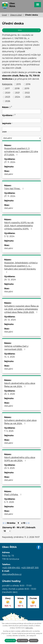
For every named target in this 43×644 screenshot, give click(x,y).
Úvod (4, 15)
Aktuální (9, 174)
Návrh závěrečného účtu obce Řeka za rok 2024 (20, 385)
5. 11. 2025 (9, 502)
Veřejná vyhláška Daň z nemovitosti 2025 (16, 348)
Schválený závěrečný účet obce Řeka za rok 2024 (20, 422)
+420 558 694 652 (11, 568)
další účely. (29, 628)
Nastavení (34, 641)
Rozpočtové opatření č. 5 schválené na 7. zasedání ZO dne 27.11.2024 (21, 152)
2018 (17, 88)
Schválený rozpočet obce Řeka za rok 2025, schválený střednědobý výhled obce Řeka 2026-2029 (21, 309)
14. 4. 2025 (9, 357)
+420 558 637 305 (30, 568)
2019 (27, 88)
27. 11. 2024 (10, 162)
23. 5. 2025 (9, 468)
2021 (17, 93)
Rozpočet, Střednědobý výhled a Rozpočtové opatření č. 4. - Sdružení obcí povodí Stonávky (21, 267)
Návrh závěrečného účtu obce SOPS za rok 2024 (20, 459)
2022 (27, 93)
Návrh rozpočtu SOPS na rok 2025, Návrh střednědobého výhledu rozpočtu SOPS (19, 226)
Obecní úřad (16, 15)
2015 (19, 84)
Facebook (39, 547)
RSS (29, 30)
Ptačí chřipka (13, 495)
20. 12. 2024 (10, 280)
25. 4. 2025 (10, 394)
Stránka (11, 523)
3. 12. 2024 (9, 236)
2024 (18, 97)
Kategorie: (7, 84)
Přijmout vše (10, 641)
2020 (8, 93)
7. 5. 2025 (9, 431)
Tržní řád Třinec (14, 189)
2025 (28, 97)
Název (6, 107)
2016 (28, 84)
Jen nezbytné (22, 641)
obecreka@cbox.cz (12, 574)
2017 (7, 88)
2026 (8, 101)
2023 (8, 97)
